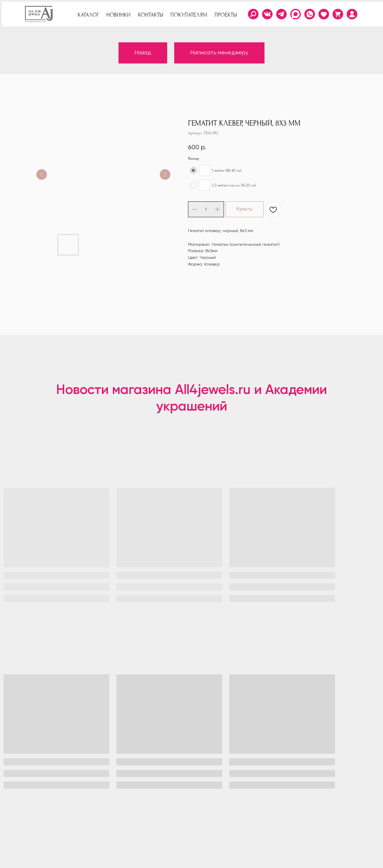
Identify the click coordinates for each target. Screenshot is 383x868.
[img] (352, 14)
